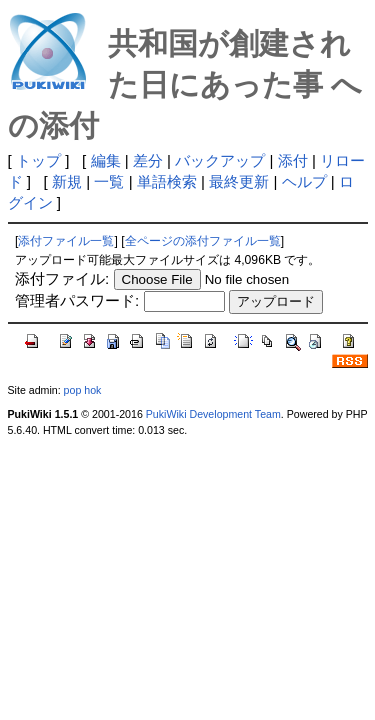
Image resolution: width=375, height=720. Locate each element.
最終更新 (239, 181)
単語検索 (167, 181)
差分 (148, 160)
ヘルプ (304, 181)
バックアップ (220, 160)
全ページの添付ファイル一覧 (203, 241)
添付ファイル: (62, 278)
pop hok (83, 390)
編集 (106, 160)
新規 (67, 181)
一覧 (109, 181)
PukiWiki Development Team (213, 414)
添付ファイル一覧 (66, 241)
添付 (293, 160)
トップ (38, 160)
